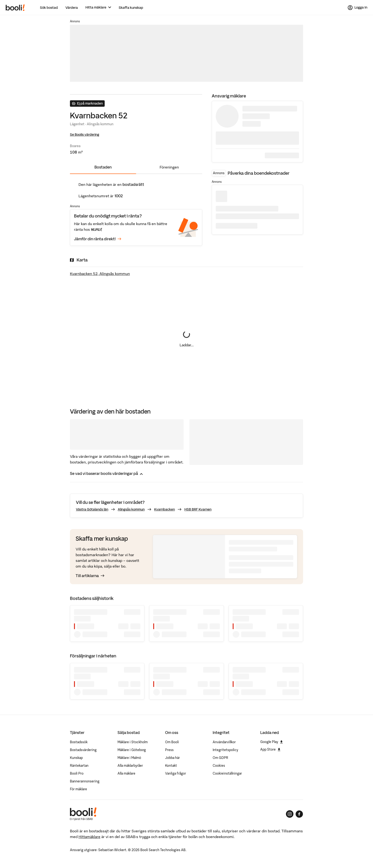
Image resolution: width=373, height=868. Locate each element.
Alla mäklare (126, 773)
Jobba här (172, 758)
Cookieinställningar (227, 773)
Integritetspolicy (225, 750)
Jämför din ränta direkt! (98, 239)
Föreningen (169, 167)
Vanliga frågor (176, 773)
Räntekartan (79, 766)
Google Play (272, 742)
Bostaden (103, 167)
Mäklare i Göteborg (132, 750)
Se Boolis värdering (85, 135)
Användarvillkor (224, 742)
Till (90, 576)
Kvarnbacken (164, 509)
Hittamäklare (89, 837)
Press (169, 750)
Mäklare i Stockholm (133, 742)
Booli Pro (77, 773)
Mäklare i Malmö (129, 758)
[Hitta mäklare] (98, 7)
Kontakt (171, 766)
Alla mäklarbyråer (130, 766)
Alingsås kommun (131, 509)
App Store (270, 749)
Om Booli (172, 742)
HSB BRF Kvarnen (198, 509)
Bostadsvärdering (83, 750)
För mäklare (79, 789)
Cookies (219, 766)
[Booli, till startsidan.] (15, 8)
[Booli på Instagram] (290, 814)
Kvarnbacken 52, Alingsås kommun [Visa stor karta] (100, 274)
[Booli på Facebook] (299, 814)
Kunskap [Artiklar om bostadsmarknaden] (76, 758)
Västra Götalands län (92, 509)
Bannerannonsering (85, 781)
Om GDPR (220, 758)
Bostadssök (79, 742)
